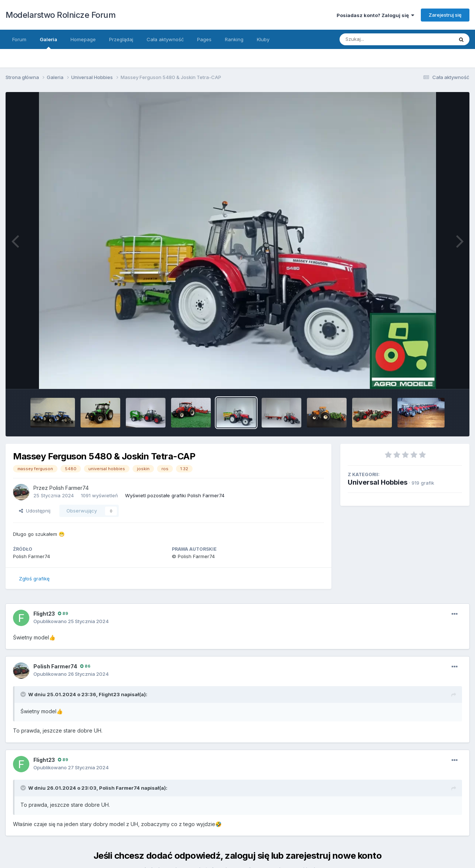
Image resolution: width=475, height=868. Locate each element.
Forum (19, 39)
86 (85, 666)
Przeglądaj (121, 39)
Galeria (48, 43)
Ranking (234, 39)
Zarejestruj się (445, 15)
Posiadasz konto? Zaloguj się (375, 15)
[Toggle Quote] (24, 694)
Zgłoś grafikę (34, 579)
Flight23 (44, 614)
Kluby (263, 39)
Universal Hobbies (378, 482)
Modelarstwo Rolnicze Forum (60, 15)
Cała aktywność (165, 39)
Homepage (83, 39)
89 (63, 613)
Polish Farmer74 (69, 488)
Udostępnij (35, 511)
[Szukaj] (389, 39)
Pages (204, 39)
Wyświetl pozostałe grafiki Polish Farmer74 (175, 495)
